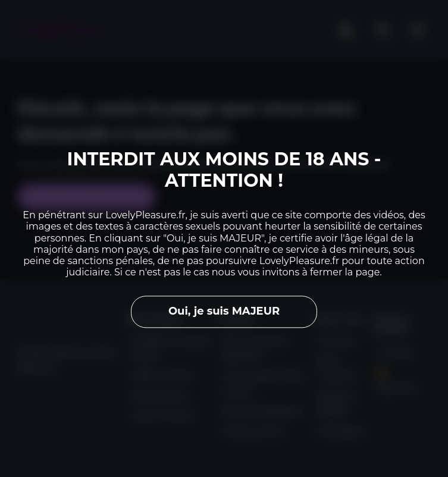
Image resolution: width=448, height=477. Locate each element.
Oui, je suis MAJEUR (224, 312)
